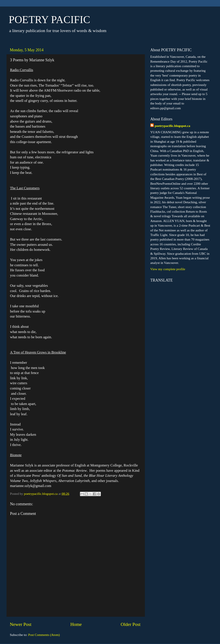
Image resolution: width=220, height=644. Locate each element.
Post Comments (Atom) (44, 635)
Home (76, 624)
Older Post (131, 624)
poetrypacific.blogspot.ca (172, 126)
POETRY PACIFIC (49, 20)
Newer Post (21, 624)
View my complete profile (168, 269)
